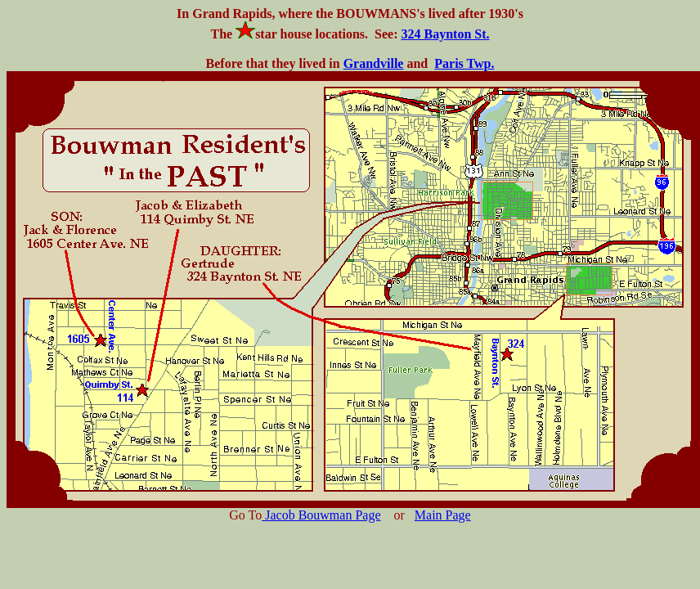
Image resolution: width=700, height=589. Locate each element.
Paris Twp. (464, 63)
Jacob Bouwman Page (321, 515)
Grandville (374, 63)
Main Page (443, 515)
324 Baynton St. (446, 34)
